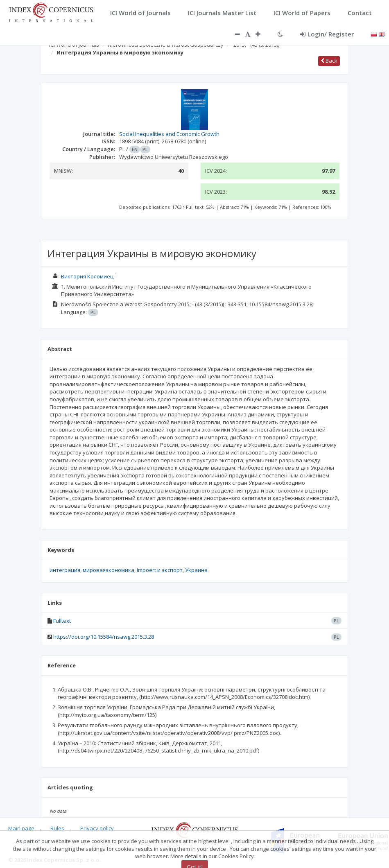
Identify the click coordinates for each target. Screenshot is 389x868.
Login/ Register (327, 34)
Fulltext (62, 621)
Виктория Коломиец (87, 276)
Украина (196, 570)
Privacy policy (97, 828)
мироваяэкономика (109, 570)
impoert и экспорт (160, 570)
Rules (57, 828)
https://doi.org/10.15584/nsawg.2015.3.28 (104, 637)
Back (329, 61)
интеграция (65, 570)
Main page (21, 828)
